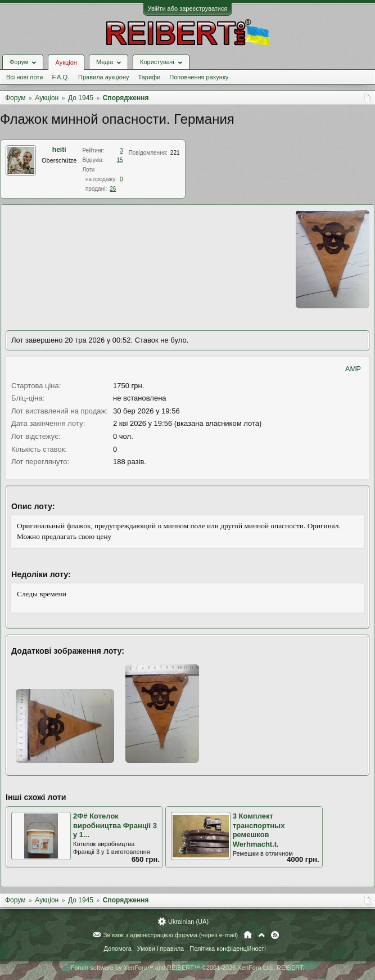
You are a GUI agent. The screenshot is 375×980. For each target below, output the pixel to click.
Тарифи (150, 77)
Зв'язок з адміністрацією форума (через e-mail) (171, 935)
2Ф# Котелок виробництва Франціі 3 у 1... (115, 825)
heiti (59, 150)
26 (113, 189)
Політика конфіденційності (227, 948)
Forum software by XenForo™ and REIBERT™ (187, 968)
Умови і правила (161, 948)
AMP (353, 369)
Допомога (117, 948)
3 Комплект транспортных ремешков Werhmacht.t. (259, 830)
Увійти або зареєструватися (188, 8)
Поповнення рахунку (199, 77)
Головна (248, 935)
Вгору (261, 935)
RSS (275, 935)
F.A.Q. (60, 77)
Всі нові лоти (24, 77)
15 (120, 160)
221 (175, 153)
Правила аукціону (103, 77)
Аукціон (66, 62)
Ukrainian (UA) (188, 921)
